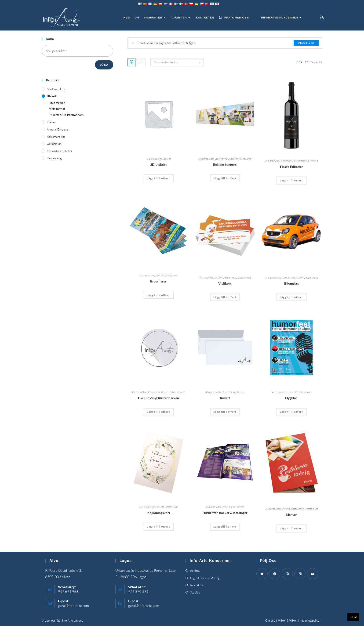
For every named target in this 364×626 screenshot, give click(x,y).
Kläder (51, 122)
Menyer (291, 515)
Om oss (270, 621)
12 (306, 62)
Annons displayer (58, 129)
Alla (319, 62)
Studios (195, 592)
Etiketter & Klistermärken (295, 161)
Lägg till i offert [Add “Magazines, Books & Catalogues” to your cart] (225, 526)
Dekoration (54, 144)
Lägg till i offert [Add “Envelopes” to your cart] (225, 412)
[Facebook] (275, 574)
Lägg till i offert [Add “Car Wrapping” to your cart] (291, 297)
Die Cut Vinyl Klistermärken (158, 398)
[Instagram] (287, 574)
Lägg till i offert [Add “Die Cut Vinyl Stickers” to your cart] (158, 412)
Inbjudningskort (158, 513)
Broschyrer (158, 281)
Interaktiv (197, 585)
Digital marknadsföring (205, 578)
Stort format (222, 159)
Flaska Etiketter (291, 167)
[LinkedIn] (300, 574)
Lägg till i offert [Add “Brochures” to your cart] (158, 295)
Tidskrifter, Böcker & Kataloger (225, 513)
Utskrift (167, 159)
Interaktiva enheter (60, 151)
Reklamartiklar (56, 137)
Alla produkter (154, 159)
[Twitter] (262, 574)
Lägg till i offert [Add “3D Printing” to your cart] (158, 178)
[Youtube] (313, 574)
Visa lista (306, 43)
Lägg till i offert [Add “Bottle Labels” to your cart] (291, 180)
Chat (353, 617)
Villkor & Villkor (288, 621)
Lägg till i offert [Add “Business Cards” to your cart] (225, 297)
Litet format (171, 275)
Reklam (195, 571)
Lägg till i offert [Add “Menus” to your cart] (291, 528)
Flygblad (291, 398)
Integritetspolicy (310, 621)
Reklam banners (225, 165)
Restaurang (245, 159)
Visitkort (225, 283)
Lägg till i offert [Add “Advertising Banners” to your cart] (225, 178)
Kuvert (225, 398)
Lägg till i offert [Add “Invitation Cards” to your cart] (158, 526)
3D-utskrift (158, 165)
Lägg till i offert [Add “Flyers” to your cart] (291, 412)
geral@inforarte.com (73, 606)
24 (312, 62)
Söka (104, 65)
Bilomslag (291, 283)
